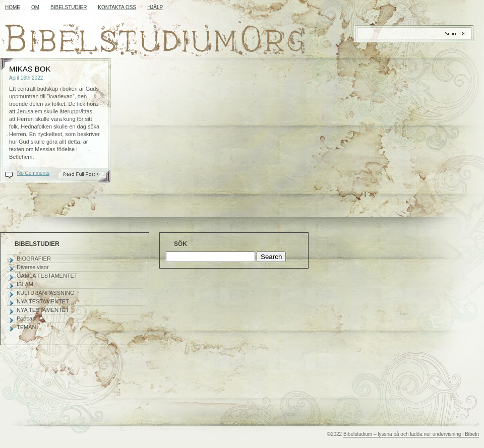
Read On (87, 174)
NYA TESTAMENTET (43, 301)
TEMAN (26, 327)
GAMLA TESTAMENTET (47, 276)
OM (35, 7)
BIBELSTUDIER (69, 7)
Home (13, 7)
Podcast (27, 318)
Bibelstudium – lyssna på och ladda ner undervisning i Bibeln (411, 434)
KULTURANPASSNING (46, 293)
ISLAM (25, 284)
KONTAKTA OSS (117, 7)
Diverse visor (33, 267)
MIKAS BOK (30, 69)
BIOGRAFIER (34, 259)
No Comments (33, 173)
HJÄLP (155, 7)
